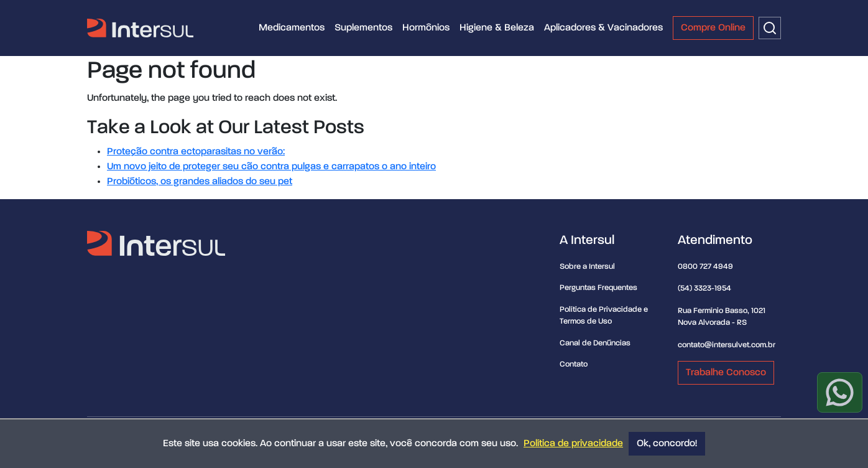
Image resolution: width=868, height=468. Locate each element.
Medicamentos (292, 28)
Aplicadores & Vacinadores (603, 28)
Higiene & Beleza (497, 28)
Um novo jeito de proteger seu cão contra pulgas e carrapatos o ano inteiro (271, 167)
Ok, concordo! (667, 444)
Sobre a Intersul (587, 267)
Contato (574, 364)
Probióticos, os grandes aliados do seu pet (200, 182)
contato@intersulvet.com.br (727, 345)
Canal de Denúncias (595, 343)
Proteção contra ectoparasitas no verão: (196, 152)
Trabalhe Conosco (726, 373)
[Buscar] (770, 28)
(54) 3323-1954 (704, 288)
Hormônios (426, 28)
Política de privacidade (573, 444)
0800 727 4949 (705, 267)
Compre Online (713, 28)
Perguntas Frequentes (598, 288)
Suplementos (363, 28)
